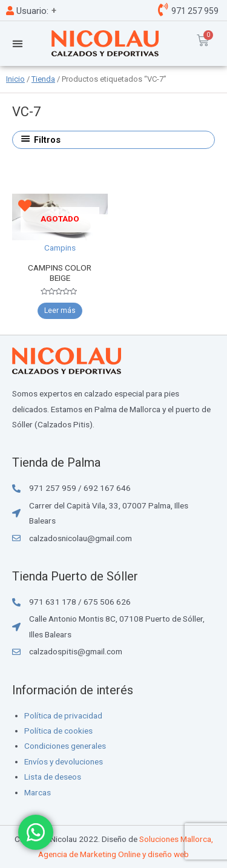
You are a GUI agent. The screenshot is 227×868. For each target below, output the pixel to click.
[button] (17, 43)
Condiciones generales (65, 746)
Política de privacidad (63, 715)
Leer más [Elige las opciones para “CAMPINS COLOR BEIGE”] (60, 311)
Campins (60, 248)
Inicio (15, 79)
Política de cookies (58, 731)
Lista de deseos (53, 777)
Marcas (38, 792)
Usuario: (27, 11)
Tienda (43, 79)
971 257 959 (194, 11)
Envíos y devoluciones (64, 761)
